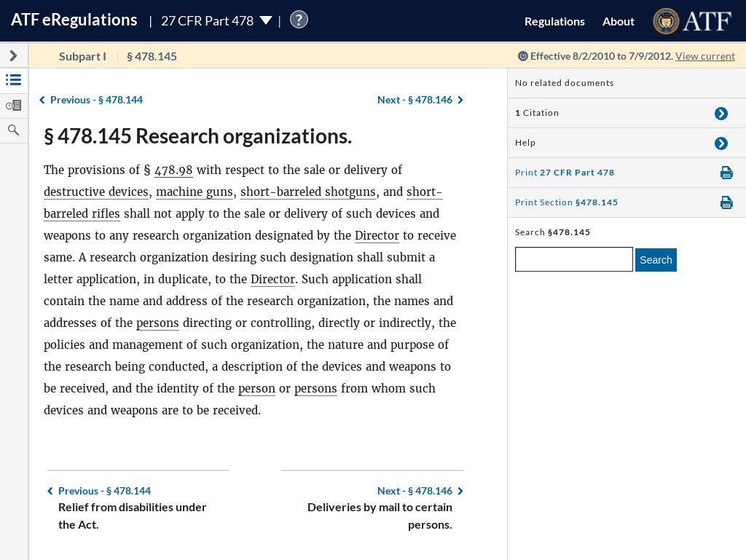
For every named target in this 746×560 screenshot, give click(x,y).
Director (377, 236)
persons (158, 323)
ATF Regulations (74, 19)
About (619, 21)
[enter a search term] (574, 259)
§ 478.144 (97, 99)
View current (705, 56)
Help (526, 142)
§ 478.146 (415, 99)
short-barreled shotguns (308, 192)
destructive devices (96, 192)
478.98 (174, 170)
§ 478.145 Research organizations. (198, 135)
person (257, 389)
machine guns (195, 192)
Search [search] (656, 260)
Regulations (555, 21)
